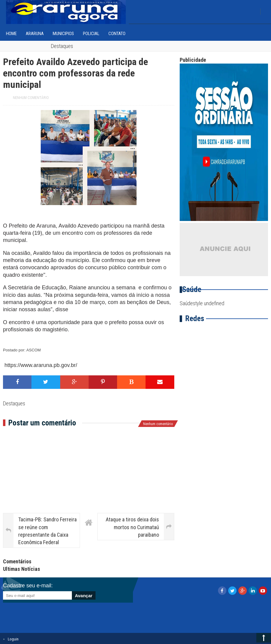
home (11, 34)
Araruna (35, 34)
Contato (117, 34)
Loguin (13, 639)
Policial (91, 34)
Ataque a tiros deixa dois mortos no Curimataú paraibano (132, 527)
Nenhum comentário (31, 98)
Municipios (63, 34)
